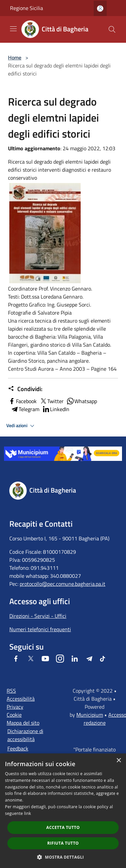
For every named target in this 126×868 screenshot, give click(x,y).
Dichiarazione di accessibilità (25, 735)
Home (15, 57)
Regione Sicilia (26, 8)
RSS (11, 691)
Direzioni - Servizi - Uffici (38, 616)
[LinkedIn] (75, 659)
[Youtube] (45, 659)
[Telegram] (89, 659)
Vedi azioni (21, 426)
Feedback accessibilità (21, 752)
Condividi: (25, 389)
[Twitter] (31, 659)
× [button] (118, 761)
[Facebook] (16, 659)
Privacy (15, 707)
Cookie (14, 715)
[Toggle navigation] (13, 29)
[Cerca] (112, 29)
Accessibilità (21, 699)
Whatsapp (82, 401)
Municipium (90, 715)
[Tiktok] (102, 659)
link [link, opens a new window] (27, 813)
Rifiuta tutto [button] (63, 843)
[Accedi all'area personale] (100, 9)
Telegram (25, 409)
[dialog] (63, 811)
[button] (63, 857)
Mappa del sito (23, 723)
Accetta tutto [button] (63, 827)
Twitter (51, 401)
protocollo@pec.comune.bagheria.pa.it (62, 584)
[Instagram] (60, 659)
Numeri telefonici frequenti (40, 629)
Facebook (22, 401)
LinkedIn (56, 409)
